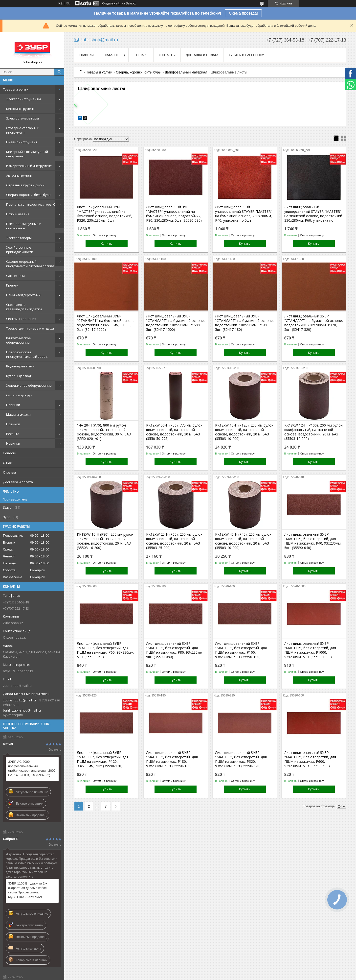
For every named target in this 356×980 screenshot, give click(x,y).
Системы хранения (21, 319)
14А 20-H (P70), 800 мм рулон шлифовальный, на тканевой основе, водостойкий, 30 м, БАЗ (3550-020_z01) (104, 432)
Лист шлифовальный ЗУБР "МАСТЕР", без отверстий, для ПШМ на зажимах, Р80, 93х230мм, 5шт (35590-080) (175, 650)
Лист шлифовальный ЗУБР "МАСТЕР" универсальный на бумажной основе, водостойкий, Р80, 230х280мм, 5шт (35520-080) (174, 214)
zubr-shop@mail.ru (17, 686)
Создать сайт (111, 3)
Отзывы (9, 472)
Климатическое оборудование (19, 340)
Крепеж (12, 285)
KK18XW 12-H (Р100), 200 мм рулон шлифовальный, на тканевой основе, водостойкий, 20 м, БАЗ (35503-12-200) (313, 432)
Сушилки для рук (19, 395)
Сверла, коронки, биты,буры (29, 195)
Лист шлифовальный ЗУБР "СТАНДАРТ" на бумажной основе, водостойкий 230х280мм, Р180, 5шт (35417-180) (244, 323)
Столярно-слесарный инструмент (23, 130)
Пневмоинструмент (22, 142)
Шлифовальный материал (186, 72)
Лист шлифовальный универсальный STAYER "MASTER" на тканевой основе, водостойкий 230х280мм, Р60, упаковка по (313, 214)
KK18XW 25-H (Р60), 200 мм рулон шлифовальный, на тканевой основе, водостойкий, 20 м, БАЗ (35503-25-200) (174, 541)
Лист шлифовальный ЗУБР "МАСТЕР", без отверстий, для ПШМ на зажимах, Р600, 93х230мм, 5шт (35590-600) (310, 759)
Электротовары (19, 238)
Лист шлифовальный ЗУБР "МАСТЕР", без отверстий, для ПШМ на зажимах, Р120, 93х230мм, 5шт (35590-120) (103, 759)
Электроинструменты (23, 99)
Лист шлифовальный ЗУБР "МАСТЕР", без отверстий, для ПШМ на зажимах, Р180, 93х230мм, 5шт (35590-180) (172, 759)
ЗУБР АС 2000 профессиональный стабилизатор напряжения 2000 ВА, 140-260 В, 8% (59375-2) (32, 768)
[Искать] (59, 72)
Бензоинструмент (20, 109)
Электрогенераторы (22, 118)
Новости (10, 453)
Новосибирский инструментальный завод (27, 354)
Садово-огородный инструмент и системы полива (30, 264)
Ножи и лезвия (18, 214)
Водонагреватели (20, 366)
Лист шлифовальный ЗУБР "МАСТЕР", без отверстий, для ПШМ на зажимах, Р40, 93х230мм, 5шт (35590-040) (313, 541)
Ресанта (13, 434)
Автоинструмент (19, 175)
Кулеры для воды (20, 376)
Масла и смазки (18, 414)
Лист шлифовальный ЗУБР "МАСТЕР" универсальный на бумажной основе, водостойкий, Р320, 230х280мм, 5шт (105, 214)
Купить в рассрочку (246, 55)
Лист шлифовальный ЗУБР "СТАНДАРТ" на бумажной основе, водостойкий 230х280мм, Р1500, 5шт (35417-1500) (175, 323)
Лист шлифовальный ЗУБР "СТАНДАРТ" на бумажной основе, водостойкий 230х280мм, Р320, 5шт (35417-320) (314, 323)
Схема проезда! (243, 13)
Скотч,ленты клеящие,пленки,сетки (24, 307)
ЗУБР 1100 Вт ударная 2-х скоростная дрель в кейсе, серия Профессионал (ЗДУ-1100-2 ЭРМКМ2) (28, 890)
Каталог (112, 55)
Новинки (13, 405)
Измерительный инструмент (29, 166)
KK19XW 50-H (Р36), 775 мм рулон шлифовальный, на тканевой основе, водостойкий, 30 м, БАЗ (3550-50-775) (174, 432)
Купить (107, 243)
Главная (87, 55)
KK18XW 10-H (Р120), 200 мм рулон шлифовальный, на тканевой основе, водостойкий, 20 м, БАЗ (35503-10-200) (244, 432)
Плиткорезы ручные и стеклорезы (24, 226)
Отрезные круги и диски (25, 185)
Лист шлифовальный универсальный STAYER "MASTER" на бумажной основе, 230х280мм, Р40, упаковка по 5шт (244, 214)
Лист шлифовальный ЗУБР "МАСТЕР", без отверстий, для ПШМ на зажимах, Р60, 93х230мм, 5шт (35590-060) (106, 650)
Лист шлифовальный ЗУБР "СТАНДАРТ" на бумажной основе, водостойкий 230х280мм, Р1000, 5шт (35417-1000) (106, 323)
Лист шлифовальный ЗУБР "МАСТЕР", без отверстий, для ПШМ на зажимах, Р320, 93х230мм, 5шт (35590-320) (241, 759)
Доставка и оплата (18, 482)
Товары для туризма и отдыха (30, 328)
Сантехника (16, 276)
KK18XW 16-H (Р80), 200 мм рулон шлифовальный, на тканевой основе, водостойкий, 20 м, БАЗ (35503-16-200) (105, 541)
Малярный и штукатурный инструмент (27, 154)
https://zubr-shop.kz (18, 671)
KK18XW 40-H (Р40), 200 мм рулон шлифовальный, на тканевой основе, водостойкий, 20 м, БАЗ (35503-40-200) (243, 541)
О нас (7, 463)
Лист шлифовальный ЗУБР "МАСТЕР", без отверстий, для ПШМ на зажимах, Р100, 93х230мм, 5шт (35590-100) (241, 650)
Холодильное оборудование (29, 385)
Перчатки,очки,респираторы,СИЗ (33, 204)
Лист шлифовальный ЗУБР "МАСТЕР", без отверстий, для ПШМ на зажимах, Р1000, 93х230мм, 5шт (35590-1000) (310, 650)
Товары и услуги (16, 89)
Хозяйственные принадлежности (20, 250)
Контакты (167, 55)
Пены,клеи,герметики (23, 295)
